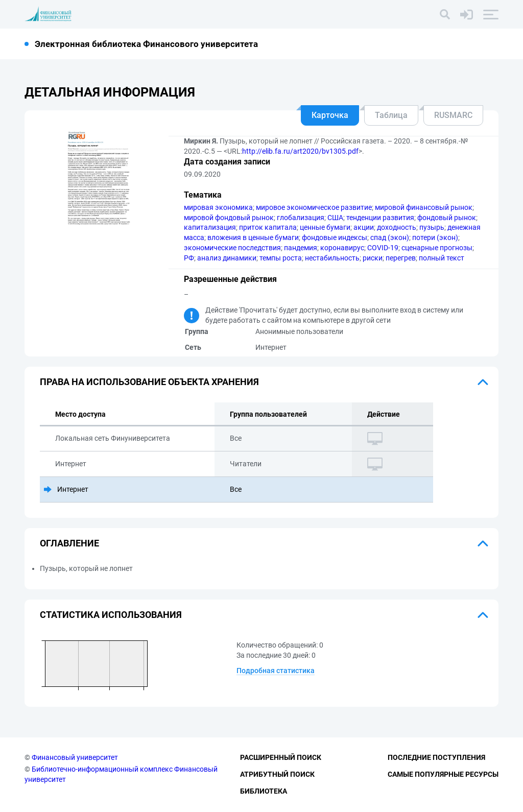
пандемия (301, 248)
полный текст (442, 258)
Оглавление (69, 543)
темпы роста (281, 258)
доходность (397, 227)
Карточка (330, 115)
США (335, 218)
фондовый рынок (447, 218)
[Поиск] (445, 14)
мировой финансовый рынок (424, 207)
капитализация (210, 227)
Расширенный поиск (281, 757)
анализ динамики (227, 258)
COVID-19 (383, 248)
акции (364, 227)
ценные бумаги (325, 227)
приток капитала (268, 227)
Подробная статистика (276, 671)
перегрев (401, 258)
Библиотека (264, 791)
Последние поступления (436, 757)
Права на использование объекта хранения (149, 382)
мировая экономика (218, 207)
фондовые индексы (335, 237)
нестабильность (332, 258)
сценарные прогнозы (437, 248)
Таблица (391, 115)
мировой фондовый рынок (229, 218)
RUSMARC (453, 115)
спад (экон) (390, 237)
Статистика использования (111, 615)
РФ (189, 258)
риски (373, 258)
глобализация (301, 218)
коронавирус (342, 248)
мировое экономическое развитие (314, 207)
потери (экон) (435, 237)
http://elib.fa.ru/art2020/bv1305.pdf (300, 151)
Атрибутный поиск (277, 774)
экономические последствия (232, 248)
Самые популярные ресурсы (443, 774)
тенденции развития (380, 218)
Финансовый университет (75, 757)
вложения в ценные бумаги (253, 237)
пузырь (432, 227)
